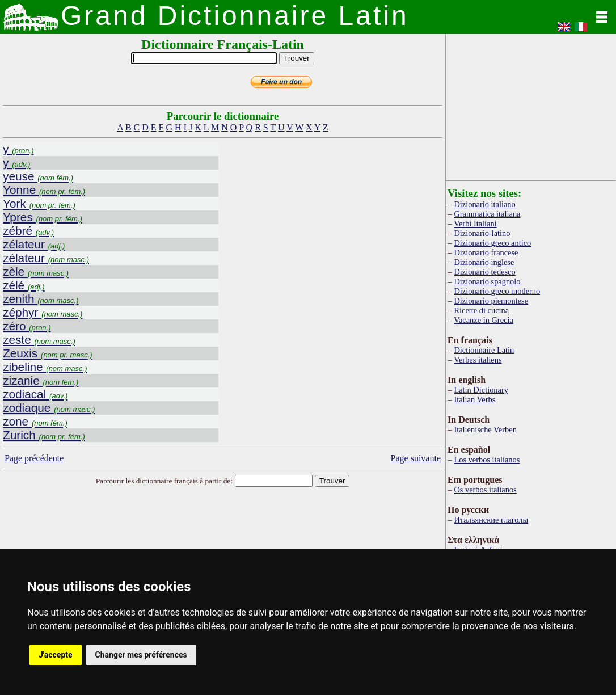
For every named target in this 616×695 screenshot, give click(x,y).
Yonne (44, 190)
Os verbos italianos (485, 490)
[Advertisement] (531, 105)
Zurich (44, 435)
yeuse (38, 176)
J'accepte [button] (56, 655)
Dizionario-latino (482, 233)
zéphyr (43, 312)
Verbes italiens (478, 360)
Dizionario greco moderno (497, 291)
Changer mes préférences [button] (141, 655)
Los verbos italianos (487, 460)
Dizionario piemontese (491, 301)
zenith (41, 299)
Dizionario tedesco (484, 272)
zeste (39, 340)
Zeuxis (48, 353)
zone (35, 421)
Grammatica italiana (487, 214)
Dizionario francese (486, 252)
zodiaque (49, 408)
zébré (28, 231)
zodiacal (35, 394)
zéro (27, 326)
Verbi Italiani (475, 224)
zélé (24, 285)
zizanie (41, 380)
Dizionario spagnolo (487, 281)
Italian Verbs (474, 399)
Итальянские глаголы (491, 520)
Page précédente (34, 458)
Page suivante (416, 458)
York (39, 203)
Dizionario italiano (484, 204)
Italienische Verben (485, 429)
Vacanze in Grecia (484, 320)
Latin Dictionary (481, 390)
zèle (36, 271)
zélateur (34, 244)
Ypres (43, 217)
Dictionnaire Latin (484, 350)
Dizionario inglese (484, 262)
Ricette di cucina (481, 310)
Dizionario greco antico (492, 243)
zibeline (45, 367)
